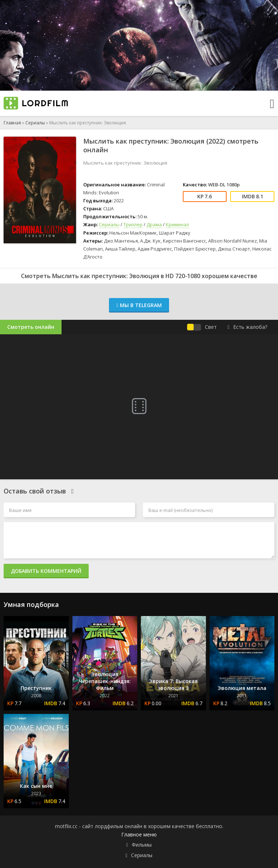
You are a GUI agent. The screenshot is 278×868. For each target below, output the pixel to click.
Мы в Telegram (139, 305)
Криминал (177, 224)
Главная (12, 123)
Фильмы (142, 845)
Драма (154, 224)
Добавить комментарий (46, 571)
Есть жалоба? (247, 327)
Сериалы (35, 123)
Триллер (133, 224)
